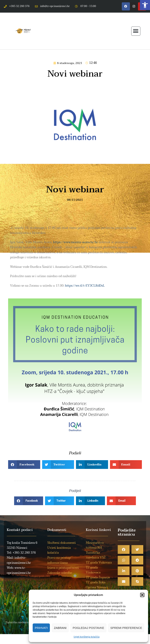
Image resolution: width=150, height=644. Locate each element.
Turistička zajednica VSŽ (96, 555)
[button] (145, 5)
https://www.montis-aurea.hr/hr (75, 242)
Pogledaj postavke (88, 628)
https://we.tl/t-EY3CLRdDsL (85, 286)
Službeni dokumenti (62, 543)
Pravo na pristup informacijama (59, 560)
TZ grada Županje (98, 577)
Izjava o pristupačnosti (63, 568)
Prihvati (41, 628)
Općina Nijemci (97, 587)
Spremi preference (126, 628)
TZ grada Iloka (96, 582)
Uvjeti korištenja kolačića (87, 637)
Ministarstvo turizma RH (95, 545)
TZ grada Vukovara (99, 563)
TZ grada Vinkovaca (93, 570)
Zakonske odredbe (60, 573)
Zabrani (60, 628)
